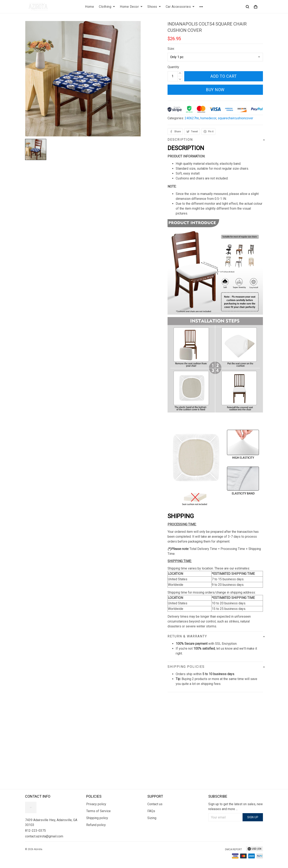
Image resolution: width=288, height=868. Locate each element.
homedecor (208, 118)
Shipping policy (97, 818)
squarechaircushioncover (235, 118)
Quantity (173, 67)
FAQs (151, 811)
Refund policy (96, 825)
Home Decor (131, 7)
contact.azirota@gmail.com (44, 836)
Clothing (107, 7)
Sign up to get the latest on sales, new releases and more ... (236, 807)
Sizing (152, 818)
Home (89, 7)
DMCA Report (233, 849)
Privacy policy (96, 804)
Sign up (253, 817)
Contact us (155, 804)
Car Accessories (180, 7)
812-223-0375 (35, 831)
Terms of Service (98, 811)
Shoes (154, 7)
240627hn (192, 118)
